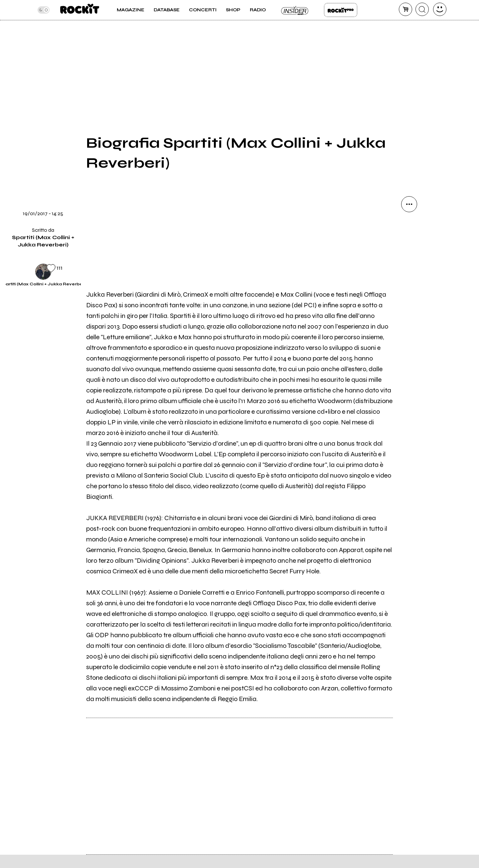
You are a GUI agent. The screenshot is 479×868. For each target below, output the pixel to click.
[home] (80, 10)
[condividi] (409, 204)
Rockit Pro (341, 10)
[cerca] (422, 9)
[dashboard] (440, 9)
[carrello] (405, 9)
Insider (295, 10)
